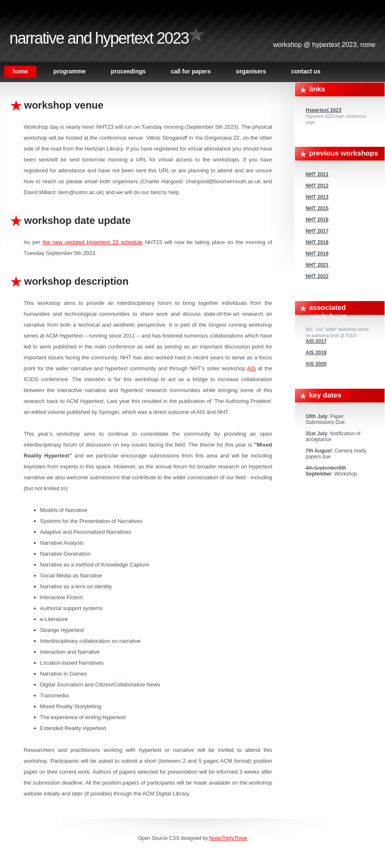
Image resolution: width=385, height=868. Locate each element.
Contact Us (306, 71)
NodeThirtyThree (228, 838)
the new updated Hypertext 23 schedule (93, 242)
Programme (69, 71)
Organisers (251, 71)
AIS (252, 368)
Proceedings (128, 71)
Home (20, 71)
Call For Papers (191, 71)
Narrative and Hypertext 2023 (99, 38)
